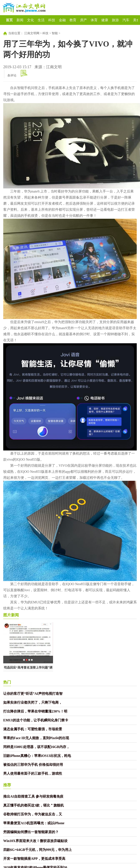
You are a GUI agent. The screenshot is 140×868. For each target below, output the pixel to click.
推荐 (7, 785)
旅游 (115, 20)
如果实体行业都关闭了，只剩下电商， (33, 702)
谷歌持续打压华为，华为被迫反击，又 (33, 814)
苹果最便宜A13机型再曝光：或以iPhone (34, 823)
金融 (62, 20)
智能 (55, 33)
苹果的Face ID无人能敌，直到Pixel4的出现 (36, 738)
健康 (105, 20)
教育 (73, 20)
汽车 (126, 20)
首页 (9, 20)
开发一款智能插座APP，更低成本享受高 (34, 859)
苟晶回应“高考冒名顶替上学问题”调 (28, 668)
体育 (94, 20)
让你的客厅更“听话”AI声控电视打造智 (33, 694)
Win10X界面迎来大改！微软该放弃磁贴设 (35, 841)
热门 (7, 682)
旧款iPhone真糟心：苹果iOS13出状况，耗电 (37, 756)
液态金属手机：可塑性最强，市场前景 (33, 729)
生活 (41, 20)
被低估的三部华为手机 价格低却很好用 (33, 765)
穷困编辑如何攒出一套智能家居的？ (31, 832)
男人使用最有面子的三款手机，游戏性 (33, 773)
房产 (84, 20)
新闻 (20, 20)
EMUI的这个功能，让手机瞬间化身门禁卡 (36, 720)
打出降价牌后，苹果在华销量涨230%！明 (35, 711)
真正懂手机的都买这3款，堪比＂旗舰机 (34, 805)
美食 (137, 20)
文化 (31, 20)
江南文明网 (32, 33)
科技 (52, 20)
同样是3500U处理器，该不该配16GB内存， (36, 747)
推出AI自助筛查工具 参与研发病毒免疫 (33, 796)
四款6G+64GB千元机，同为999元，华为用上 (38, 850)
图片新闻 (11, 615)
